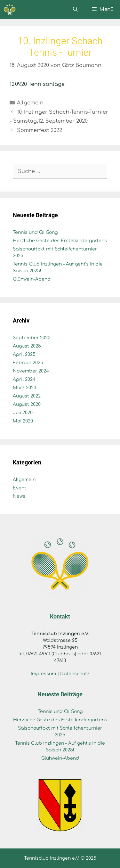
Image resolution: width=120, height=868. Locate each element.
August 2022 (27, 396)
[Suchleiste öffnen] (75, 10)
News (19, 496)
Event (20, 488)
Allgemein (30, 103)
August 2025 (27, 346)
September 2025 (32, 338)
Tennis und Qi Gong (35, 232)
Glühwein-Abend (32, 279)
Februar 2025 (28, 363)
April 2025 (24, 354)
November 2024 (31, 371)
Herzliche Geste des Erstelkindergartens (60, 241)
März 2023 (24, 388)
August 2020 (27, 404)
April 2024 (24, 379)
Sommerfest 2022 (40, 130)
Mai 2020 (23, 421)
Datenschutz (75, 674)
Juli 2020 (23, 413)
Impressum (43, 674)
